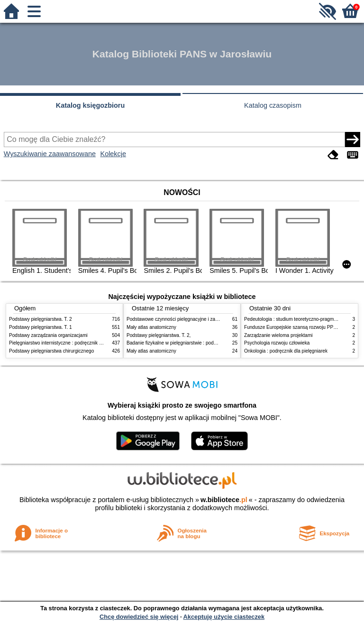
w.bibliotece (224, 500)
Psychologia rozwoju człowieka (277, 343)
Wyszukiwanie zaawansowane (50, 154)
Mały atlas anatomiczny (151, 327)
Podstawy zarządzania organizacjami (48, 335)
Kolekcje (113, 154)
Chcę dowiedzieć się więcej (139, 617)
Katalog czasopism (273, 105)
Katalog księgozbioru (91, 105)
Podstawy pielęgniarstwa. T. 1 (41, 327)
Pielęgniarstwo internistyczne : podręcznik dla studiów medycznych (80, 343)
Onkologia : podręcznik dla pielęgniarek (286, 351)
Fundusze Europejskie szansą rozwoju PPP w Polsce (300, 327)
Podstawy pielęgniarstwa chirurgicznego (51, 351)
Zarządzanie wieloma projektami (278, 335)
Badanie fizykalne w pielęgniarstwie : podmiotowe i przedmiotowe (196, 343)
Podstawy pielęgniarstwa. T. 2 (41, 319)
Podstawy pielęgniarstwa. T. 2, (159, 335)
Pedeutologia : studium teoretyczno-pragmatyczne (297, 319)
